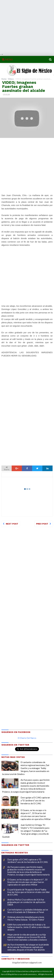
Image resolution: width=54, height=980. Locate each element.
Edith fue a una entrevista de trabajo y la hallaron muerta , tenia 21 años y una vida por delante (29, 927)
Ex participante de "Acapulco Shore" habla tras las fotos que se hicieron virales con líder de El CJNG (29, 892)
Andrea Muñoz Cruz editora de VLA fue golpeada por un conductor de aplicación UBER (26, 902)
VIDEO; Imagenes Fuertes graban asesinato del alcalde (24, 86)
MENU (7, 59)
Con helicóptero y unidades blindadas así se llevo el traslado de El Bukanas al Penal (28, 911)
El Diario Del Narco (27, 738)
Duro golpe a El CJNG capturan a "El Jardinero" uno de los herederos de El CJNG (35, 800)
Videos (11, 79)
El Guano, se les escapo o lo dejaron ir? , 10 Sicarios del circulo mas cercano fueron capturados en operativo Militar (27, 882)
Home (4, 79)
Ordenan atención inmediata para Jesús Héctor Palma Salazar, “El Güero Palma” (26, 918)
